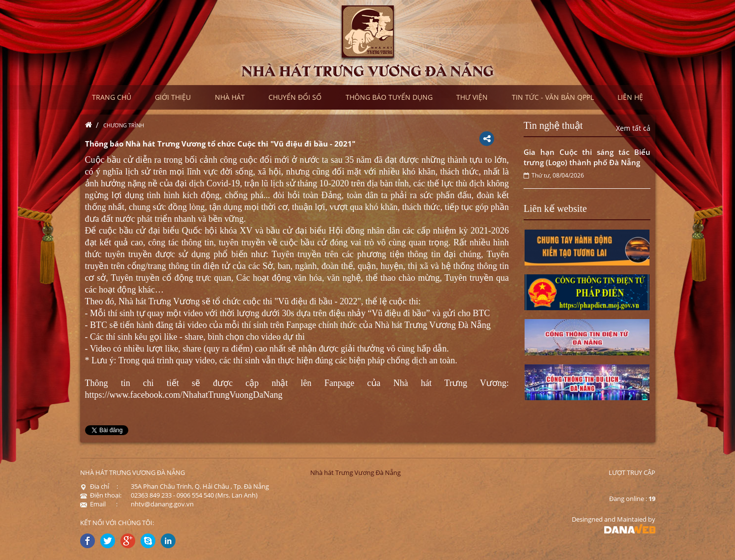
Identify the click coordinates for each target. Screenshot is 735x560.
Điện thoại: (101, 495)
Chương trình (124, 125)
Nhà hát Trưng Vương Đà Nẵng (355, 472)
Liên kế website (555, 208)
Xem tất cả (633, 128)
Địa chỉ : (99, 486)
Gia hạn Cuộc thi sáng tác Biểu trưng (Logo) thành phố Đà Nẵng (587, 157)
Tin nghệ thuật (553, 125)
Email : (99, 504)
